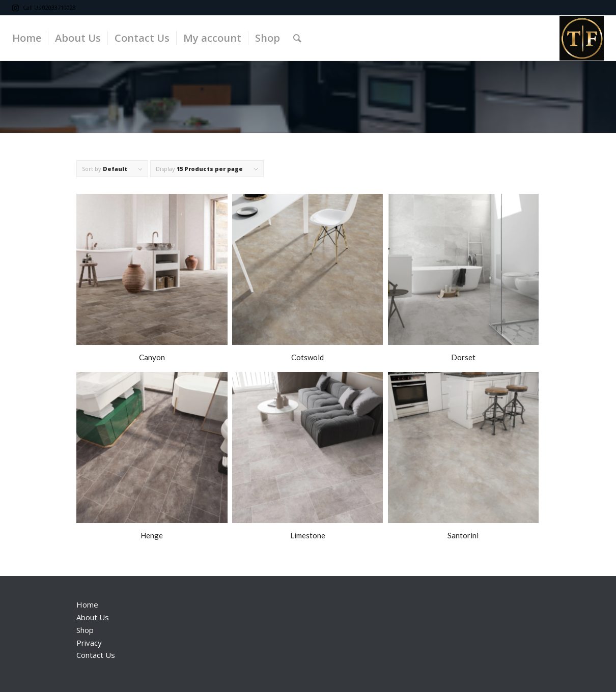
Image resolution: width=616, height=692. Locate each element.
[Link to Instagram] (15, 8)
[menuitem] (27, 38)
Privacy (89, 643)
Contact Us (96, 655)
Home (87, 604)
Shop (85, 630)
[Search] (297, 38)
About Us (93, 617)
